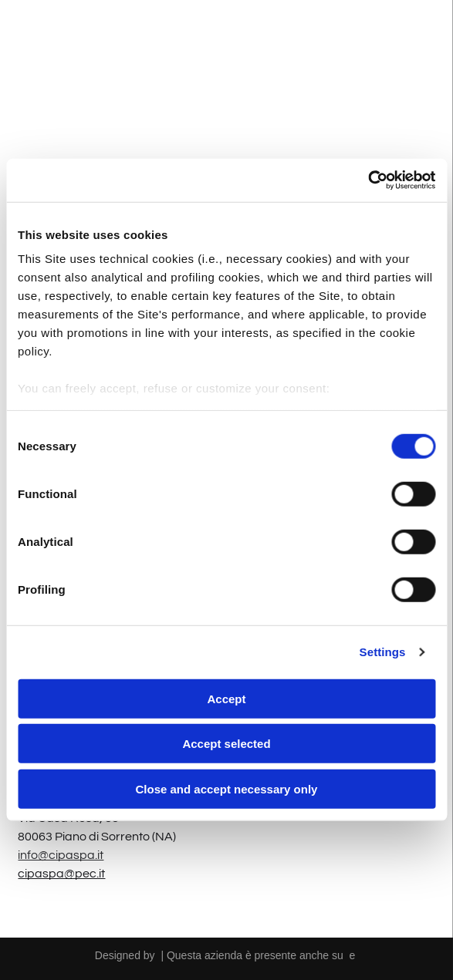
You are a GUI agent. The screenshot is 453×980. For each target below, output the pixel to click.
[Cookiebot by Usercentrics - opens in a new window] (368, 180)
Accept (226, 699)
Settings (383, 652)
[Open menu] (419, 37)
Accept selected (226, 744)
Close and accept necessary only (227, 789)
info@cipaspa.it (61, 855)
